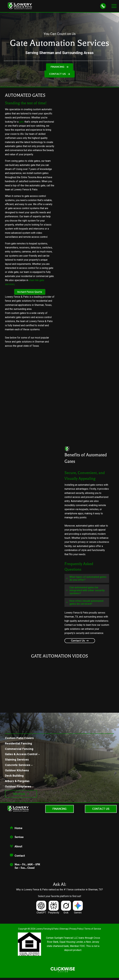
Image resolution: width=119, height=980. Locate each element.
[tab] (87, 581)
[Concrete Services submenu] (32, 767)
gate (21, 124)
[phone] (103, 7)
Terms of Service (93, 931)
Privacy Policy (76, 931)
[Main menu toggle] (114, 7)
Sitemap (64, 931)
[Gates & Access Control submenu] (39, 756)
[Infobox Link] (63, 831)
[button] (60, 69)
